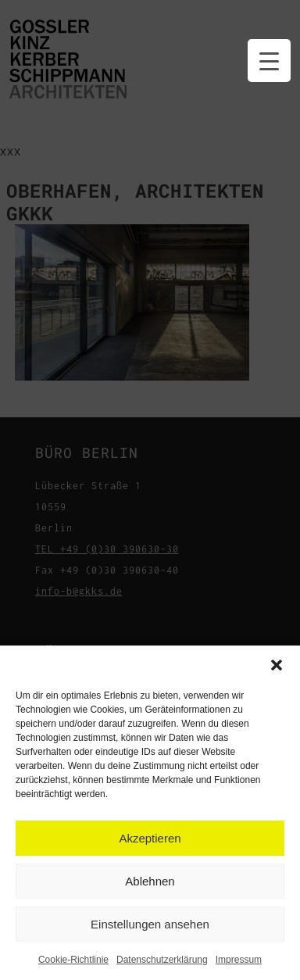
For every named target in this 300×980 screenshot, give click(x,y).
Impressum (239, 960)
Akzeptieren (150, 838)
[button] (277, 665)
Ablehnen (150, 881)
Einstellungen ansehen (150, 924)
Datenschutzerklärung (162, 960)
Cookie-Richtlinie (73, 960)
